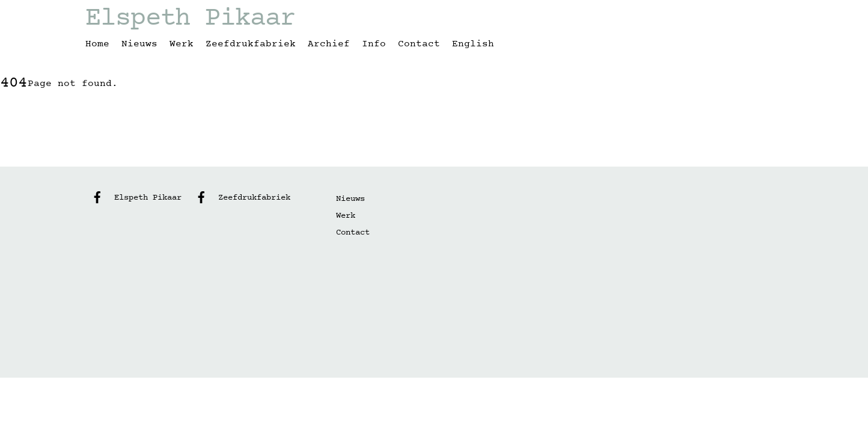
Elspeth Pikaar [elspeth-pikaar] (133, 198)
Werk (182, 44)
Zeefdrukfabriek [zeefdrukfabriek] (240, 198)
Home (97, 44)
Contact (419, 44)
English (473, 44)
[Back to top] (765, 147)
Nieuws (139, 44)
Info (374, 44)
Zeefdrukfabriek (251, 44)
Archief (329, 44)
